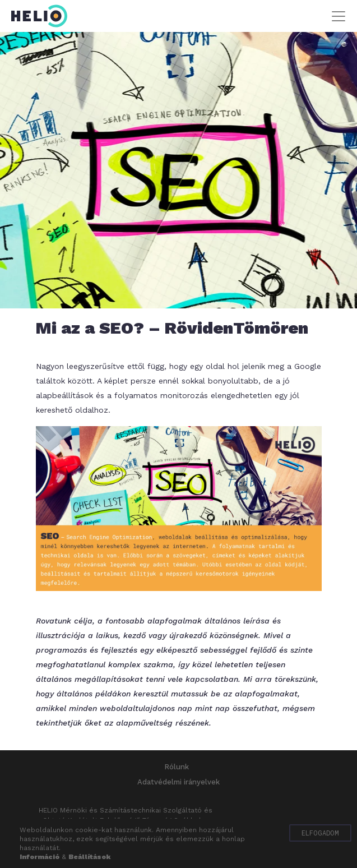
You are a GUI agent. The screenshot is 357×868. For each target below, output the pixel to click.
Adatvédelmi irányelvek (178, 782)
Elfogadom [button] (320, 833)
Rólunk (177, 767)
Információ (40, 857)
